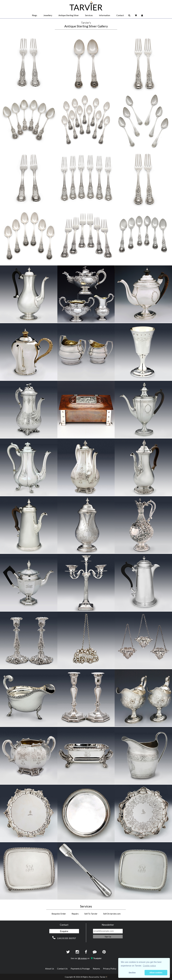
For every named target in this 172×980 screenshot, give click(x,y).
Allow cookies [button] (156, 973)
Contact (120, 15)
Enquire (64, 931)
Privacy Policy (110, 969)
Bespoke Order (59, 914)
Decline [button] (132, 973)
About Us (50, 969)
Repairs (75, 914)
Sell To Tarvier (91, 914)
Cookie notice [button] (149, 966)
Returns (96, 969)
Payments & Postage (80, 969)
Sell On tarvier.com (112, 914)
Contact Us (62, 969)
